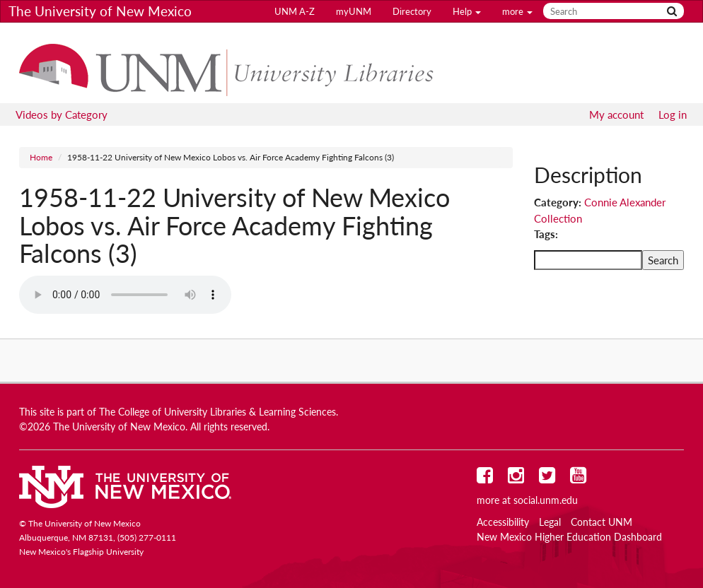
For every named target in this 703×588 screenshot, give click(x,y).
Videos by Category (62, 114)
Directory (412, 11)
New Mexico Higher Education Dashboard (569, 537)
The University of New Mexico (100, 11)
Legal (550, 522)
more (517, 11)
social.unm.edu (546, 500)
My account (616, 114)
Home (41, 157)
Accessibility (503, 522)
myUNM (354, 11)
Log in (673, 114)
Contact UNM (602, 522)
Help (467, 11)
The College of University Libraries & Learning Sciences (217, 412)
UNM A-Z (295, 11)
